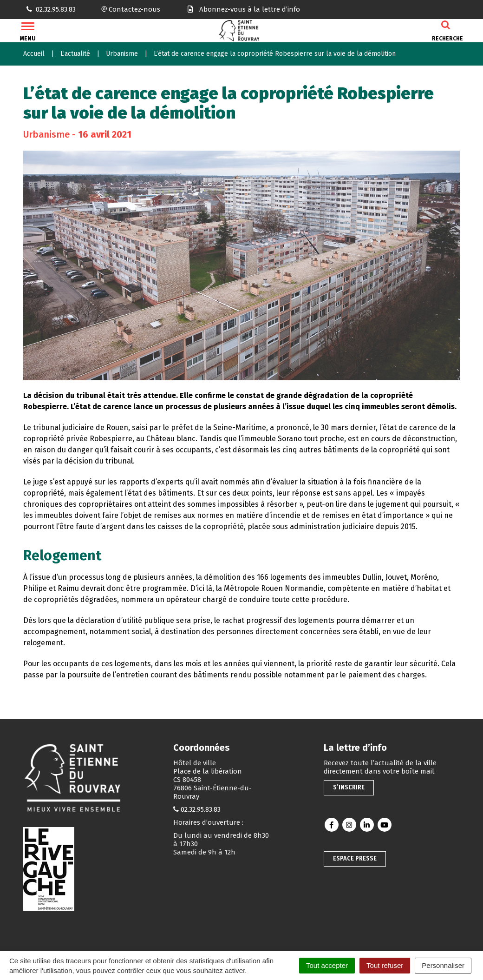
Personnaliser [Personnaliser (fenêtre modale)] (443, 965)
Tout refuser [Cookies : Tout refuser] (385, 965)
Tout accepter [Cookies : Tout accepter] (327, 965)
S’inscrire (349, 787)
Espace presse (355, 858)
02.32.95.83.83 (201, 809)
